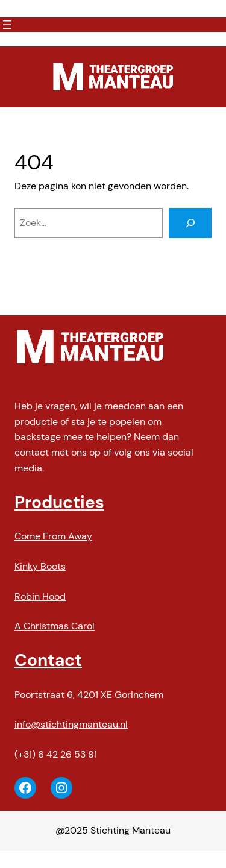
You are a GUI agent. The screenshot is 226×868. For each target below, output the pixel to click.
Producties (59, 502)
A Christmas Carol (55, 626)
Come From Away (53, 536)
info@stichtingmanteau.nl (71, 724)
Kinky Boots (40, 566)
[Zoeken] (190, 223)
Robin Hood (40, 596)
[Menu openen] (7, 25)
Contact (48, 660)
